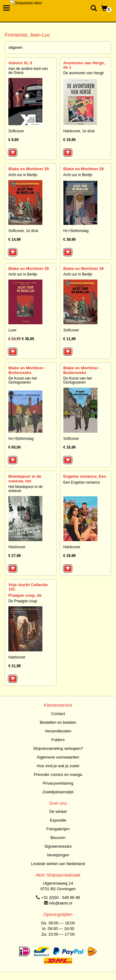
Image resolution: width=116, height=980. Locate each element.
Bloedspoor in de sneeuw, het (25, 479)
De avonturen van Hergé (84, 73)
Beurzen (58, 838)
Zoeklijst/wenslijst (58, 792)
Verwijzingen (58, 855)
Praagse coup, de (25, 595)
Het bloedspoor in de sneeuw (26, 489)
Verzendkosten (58, 731)
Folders (58, 740)
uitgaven (15, 48)
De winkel (58, 811)
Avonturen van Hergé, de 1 (84, 65)
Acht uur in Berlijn (23, 175)
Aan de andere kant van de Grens (28, 71)
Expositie (58, 820)
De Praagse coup (23, 601)
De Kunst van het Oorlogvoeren (23, 380)
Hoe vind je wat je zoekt (58, 766)
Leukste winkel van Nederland (58, 864)
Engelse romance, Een (85, 476)
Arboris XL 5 (20, 63)
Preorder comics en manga (58, 775)
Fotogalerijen (58, 829)
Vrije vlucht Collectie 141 (28, 587)
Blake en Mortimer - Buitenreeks (27, 370)
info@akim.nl (60, 903)
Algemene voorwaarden (58, 757)
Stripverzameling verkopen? (58, 748)
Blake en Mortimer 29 (29, 169)
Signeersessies (58, 846)
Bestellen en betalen (58, 722)
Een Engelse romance (82, 482)
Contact (58, 714)
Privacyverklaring (58, 783)
